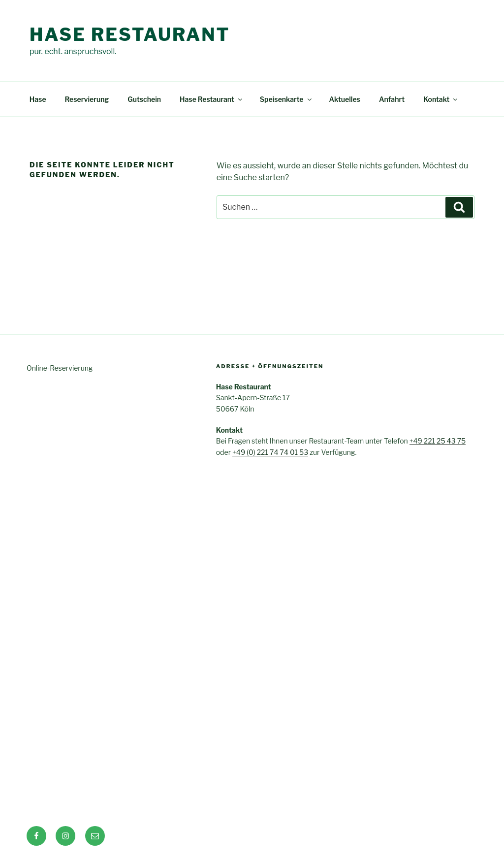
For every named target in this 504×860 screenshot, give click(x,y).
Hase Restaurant (130, 34)
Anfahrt (392, 99)
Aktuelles (345, 99)
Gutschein (144, 99)
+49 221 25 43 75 (438, 441)
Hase (38, 99)
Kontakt (441, 99)
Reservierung (87, 99)
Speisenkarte (286, 99)
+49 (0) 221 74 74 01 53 (270, 452)
